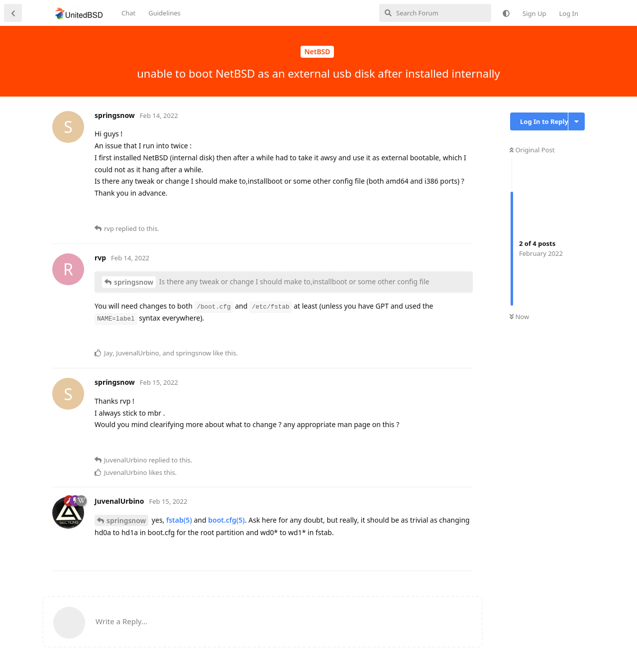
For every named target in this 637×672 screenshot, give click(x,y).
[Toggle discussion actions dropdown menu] (577, 121)
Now (519, 317)
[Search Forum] (435, 13)
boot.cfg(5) (226, 520)
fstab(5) (179, 520)
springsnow (134, 282)
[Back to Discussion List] (13, 13)
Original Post (532, 150)
